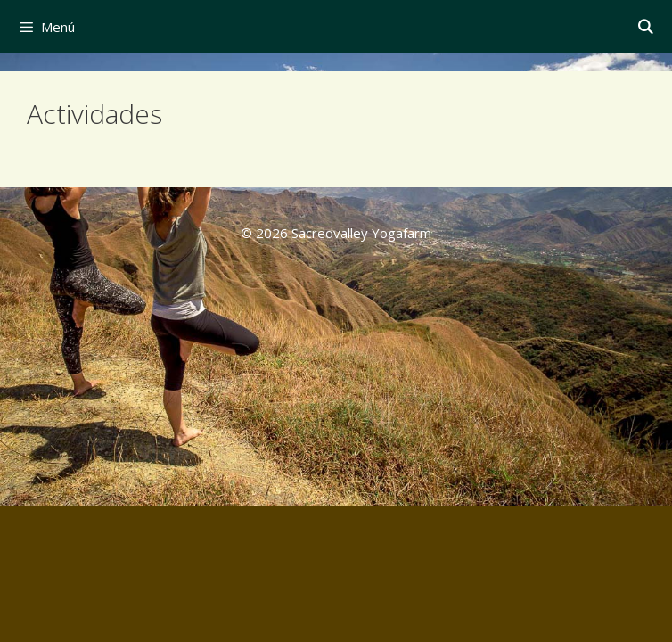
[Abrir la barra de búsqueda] (645, 27)
